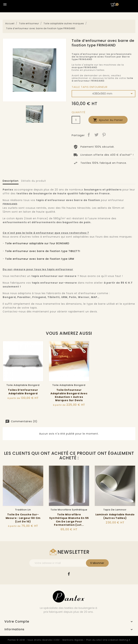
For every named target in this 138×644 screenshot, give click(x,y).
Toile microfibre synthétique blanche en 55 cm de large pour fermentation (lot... (69, 520)
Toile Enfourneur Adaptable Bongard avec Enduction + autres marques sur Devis (69, 395)
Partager (89, 135)
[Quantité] (76, 120)
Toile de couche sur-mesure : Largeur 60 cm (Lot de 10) (23, 518)
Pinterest (104, 135)
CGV (57, 640)
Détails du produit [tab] (34, 181)
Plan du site (94, 640)
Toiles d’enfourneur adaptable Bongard (23, 392)
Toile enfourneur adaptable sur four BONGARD (37, 243)
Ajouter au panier (108, 120)
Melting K (125, 640)
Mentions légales (73, 640)
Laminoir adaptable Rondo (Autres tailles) (115, 516)
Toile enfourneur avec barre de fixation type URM (40, 259)
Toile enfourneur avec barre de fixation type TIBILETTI (43, 251)
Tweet (96, 135)
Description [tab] (11, 181)
